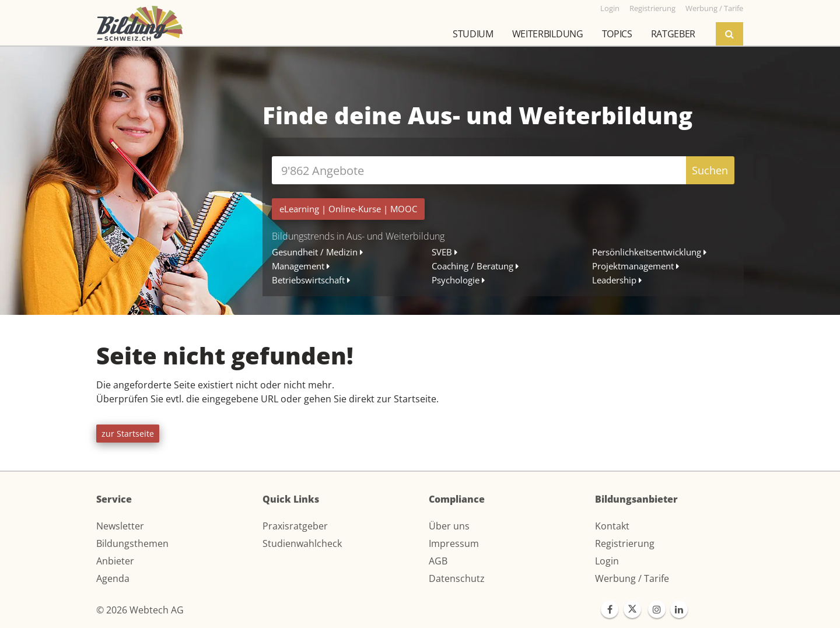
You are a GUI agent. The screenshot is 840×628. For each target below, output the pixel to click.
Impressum (454, 543)
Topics (617, 34)
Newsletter (120, 526)
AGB (438, 561)
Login (607, 561)
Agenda (113, 578)
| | (348, 209)
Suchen (710, 170)
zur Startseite (128, 434)
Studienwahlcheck (302, 543)
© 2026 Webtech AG (140, 610)
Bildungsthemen (132, 543)
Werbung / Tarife (632, 578)
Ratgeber (673, 34)
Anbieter (115, 561)
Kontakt (612, 526)
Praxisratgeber (295, 526)
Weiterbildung (548, 34)
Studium (473, 34)
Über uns (449, 526)
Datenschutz (457, 578)
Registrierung (625, 543)
